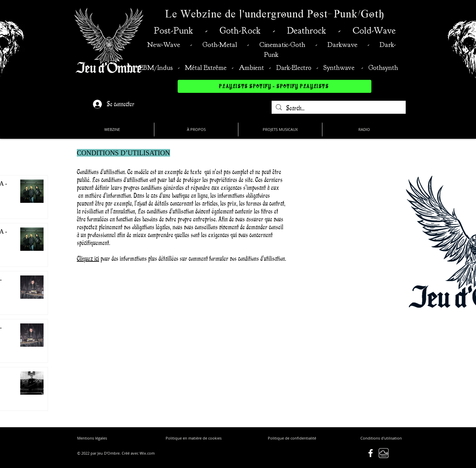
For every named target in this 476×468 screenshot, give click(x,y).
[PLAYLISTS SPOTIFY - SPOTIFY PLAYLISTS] (275, 86)
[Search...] (339, 108)
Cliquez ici (88, 258)
